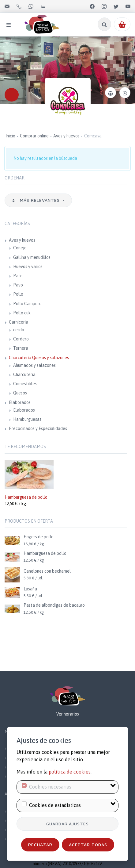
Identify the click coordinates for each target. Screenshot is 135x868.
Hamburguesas (27, 419)
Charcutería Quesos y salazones (39, 358)
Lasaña (30, 589)
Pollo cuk (22, 313)
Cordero (21, 339)
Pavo (18, 285)
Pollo (18, 294)
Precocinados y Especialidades (38, 428)
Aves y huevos (66, 136)
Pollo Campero (27, 304)
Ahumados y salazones (34, 365)
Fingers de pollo (39, 537)
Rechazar (40, 845)
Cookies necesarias (50, 787)
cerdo (19, 330)
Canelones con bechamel (47, 571)
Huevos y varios (28, 267)
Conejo (20, 248)
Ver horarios (68, 714)
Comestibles (25, 384)
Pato (18, 276)
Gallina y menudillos (32, 257)
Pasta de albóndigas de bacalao (54, 605)
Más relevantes (36, 200)
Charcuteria (24, 374)
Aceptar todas (88, 845)
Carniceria (19, 322)
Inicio (10, 136)
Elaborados (20, 402)
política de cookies (70, 772)
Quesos (20, 393)
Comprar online (34, 136)
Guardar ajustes (68, 824)
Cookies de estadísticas (55, 805)
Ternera (21, 348)
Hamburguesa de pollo (26, 497)
